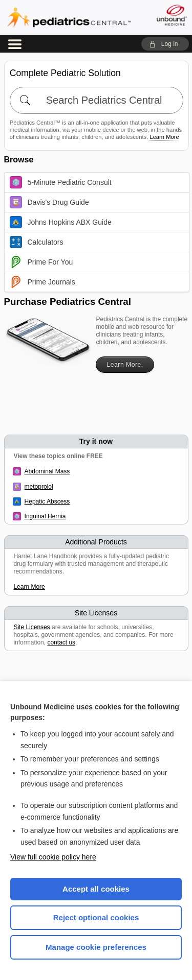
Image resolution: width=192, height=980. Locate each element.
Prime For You (41, 262)
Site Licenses (31, 627)
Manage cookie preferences (96, 947)
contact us (61, 642)
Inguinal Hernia (45, 516)
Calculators (37, 242)
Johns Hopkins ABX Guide (61, 222)
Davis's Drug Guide (49, 202)
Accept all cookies (96, 889)
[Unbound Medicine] (171, 15)
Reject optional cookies (96, 917)
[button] (165, 44)
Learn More (164, 137)
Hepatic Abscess (47, 501)
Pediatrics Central (69, 18)
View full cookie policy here (53, 857)
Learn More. (125, 365)
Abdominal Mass (47, 471)
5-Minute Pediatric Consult (61, 182)
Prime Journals (42, 282)
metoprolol (39, 487)
